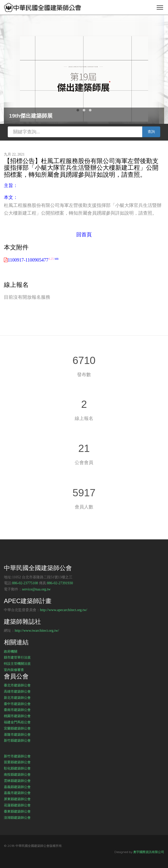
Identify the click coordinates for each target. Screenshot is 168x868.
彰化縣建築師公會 (17, 768)
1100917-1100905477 (33, 260)
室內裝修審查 (14, 670)
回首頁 (84, 234)
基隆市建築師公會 (17, 734)
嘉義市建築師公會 (17, 793)
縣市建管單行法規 (17, 657)
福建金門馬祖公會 (17, 722)
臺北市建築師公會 (17, 685)
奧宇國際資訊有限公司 (149, 852)
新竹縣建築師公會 (17, 740)
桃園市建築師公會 (17, 716)
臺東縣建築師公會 (17, 811)
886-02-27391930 (60, 583)
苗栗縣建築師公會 (17, 762)
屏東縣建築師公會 (17, 799)
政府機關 (11, 651)
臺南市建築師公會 (17, 710)
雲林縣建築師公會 (17, 781)
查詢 (151, 132)
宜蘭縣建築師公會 (17, 728)
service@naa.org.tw (36, 589)
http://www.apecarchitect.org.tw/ (64, 610)
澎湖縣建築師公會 (17, 817)
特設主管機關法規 (17, 663)
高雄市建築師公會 (17, 691)
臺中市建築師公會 (17, 704)
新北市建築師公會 (17, 697)
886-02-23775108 (25, 583)
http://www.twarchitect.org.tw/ (37, 631)
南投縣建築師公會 (17, 774)
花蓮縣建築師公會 (17, 805)
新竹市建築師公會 (17, 756)
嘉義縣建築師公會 (17, 787)
